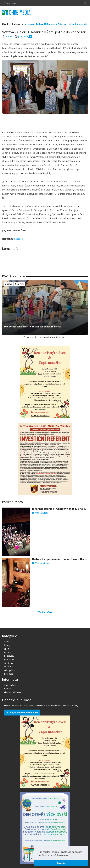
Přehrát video (40, 513)
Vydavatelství (10, 685)
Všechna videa (45, 612)
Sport (7, 649)
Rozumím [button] (61, 863)
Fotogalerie (9, 674)
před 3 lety (24, 36)
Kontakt (8, 689)
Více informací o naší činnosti (22, 712)
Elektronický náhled (13, 692)
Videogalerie (10, 670)
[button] (69, 856)
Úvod (5, 24)
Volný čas (20, 284)
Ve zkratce (9, 667)
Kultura (16, 24)
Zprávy (7, 645)
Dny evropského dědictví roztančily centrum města (33, 327)
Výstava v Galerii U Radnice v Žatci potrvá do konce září (56, 24)
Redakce (10, 36)
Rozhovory (9, 656)
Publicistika (9, 659)
